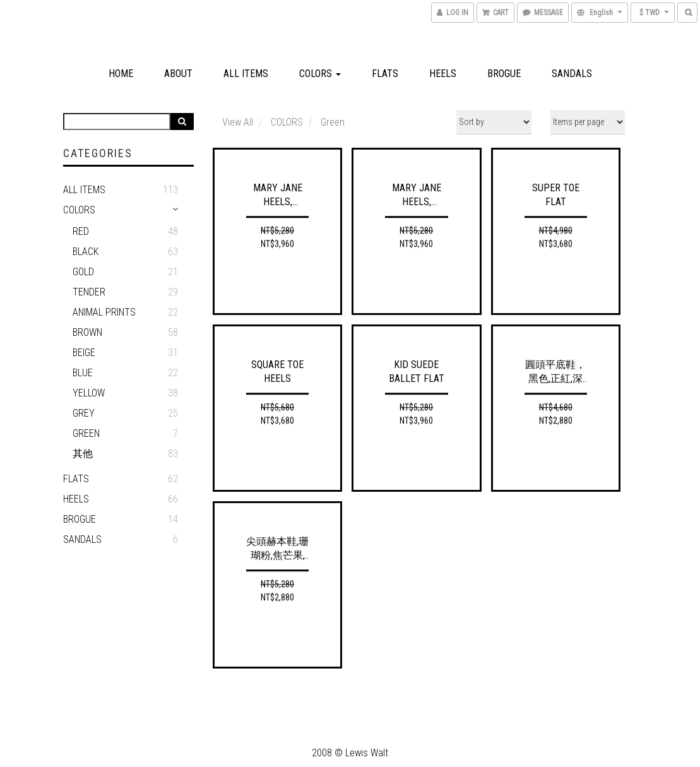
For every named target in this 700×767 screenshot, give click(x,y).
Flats (385, 74)
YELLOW (89, 393)
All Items (246, 74)
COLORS (320, 74)
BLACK (86, 252)
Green (86, 433)
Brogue (504, 74)
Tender (89, 292)
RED (81, 231)
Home (121, 74)
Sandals (572, 74)
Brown (87, 332)
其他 (83, 454)
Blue (83, 373)
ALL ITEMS (84, 190)
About (178, 74)
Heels (443, 74)
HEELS (76, 499)
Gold (83, 272)
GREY (84, 413)
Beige (84, 353)
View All (238, 122)
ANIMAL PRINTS (104, 312)
